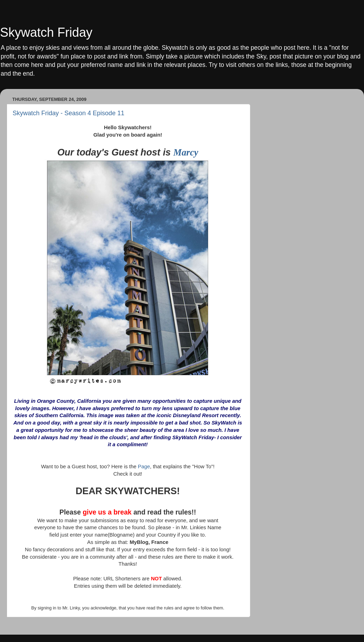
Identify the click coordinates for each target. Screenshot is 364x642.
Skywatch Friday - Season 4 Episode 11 (68, 113)
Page (144, 467)
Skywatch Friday (46, 32)
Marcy (186, 152)
